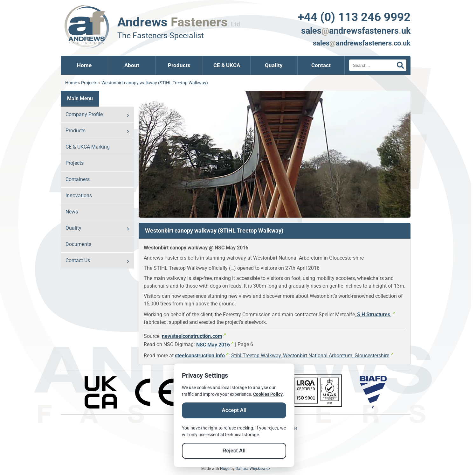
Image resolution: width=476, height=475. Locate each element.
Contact (321, 65)
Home (84, 65)
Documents (78, 244)
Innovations (79, 196)
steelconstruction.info (200, 356)
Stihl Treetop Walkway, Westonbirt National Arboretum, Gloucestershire (310, 356)
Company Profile (84, 114)
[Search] (378, 65)
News (72, 212)
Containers (78, 179)
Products (179, 65)
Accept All (234, 410)
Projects (89, 83)
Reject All (234, 451)
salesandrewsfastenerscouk (362, 43)
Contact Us (78, 260)
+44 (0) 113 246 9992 (354, 17)
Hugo (225, 469)
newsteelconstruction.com (192, 336)
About (132, 65)
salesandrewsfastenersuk (356, 31)
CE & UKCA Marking (88, 147)
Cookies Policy (268, 394)
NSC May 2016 (213, 345)
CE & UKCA (227, 65)
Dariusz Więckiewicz (253, 469)
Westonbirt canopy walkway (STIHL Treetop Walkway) (155, 83)
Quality (274, 65)
